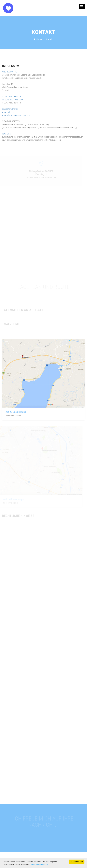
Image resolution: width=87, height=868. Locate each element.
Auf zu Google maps (15, 412)
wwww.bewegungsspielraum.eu (16, 115)
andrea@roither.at (10, 109)
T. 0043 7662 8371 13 (12, 96)
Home (38, 39)
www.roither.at (8, 112)
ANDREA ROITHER (10, 71)
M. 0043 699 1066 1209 (12, 99)
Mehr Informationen (40, 865)
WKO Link (6, 133)
